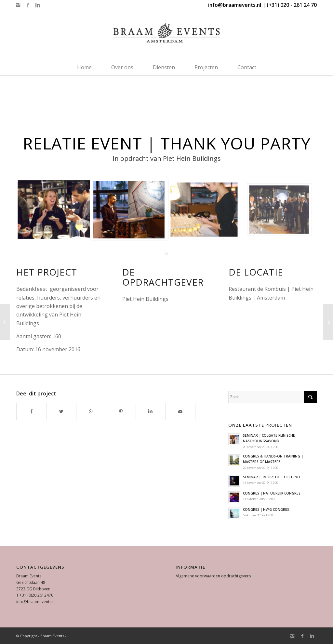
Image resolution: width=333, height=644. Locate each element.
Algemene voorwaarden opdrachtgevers (213, 576)
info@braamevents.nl (36, 602)
